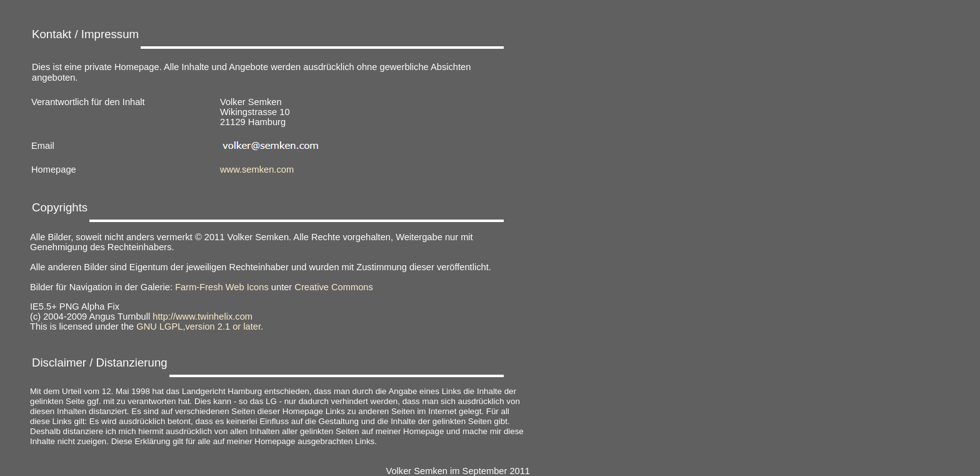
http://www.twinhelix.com (202, 316)
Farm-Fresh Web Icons (222, 287)
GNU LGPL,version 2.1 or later (198, 327)
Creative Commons (333, 287)
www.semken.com (257, 170)
